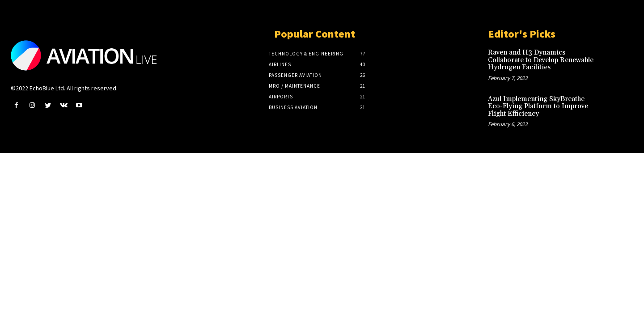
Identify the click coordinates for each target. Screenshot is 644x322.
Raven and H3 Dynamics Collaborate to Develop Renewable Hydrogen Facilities (541, 60)
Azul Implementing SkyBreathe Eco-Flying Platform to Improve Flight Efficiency (538, 106)
